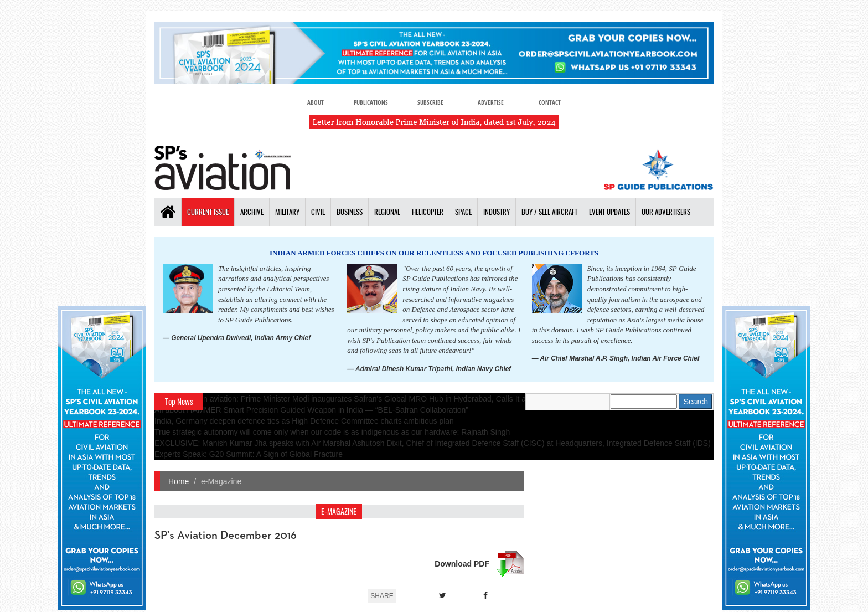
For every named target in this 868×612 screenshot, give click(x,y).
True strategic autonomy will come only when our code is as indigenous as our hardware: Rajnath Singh (332, 432)
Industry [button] (497, 212)
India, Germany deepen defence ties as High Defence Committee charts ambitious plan (304, 421)
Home (179, 481)
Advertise (491, 102)
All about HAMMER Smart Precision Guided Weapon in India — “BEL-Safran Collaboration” (311, 410)
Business (350, 212)
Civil (318, 212)
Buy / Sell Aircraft (549, 212)
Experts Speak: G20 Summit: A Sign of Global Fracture (249, 454)
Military (287, 212)
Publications (370, 102)
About (314, 102)
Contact (551, 102)
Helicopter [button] (428, 212)
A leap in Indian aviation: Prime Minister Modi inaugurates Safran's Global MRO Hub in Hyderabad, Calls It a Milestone (358, 399)
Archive (252, 212)
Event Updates (609, 212)
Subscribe (430, 102)
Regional (387, 212)
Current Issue (208, 212)
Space (463, 212)
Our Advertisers (666, 212)
